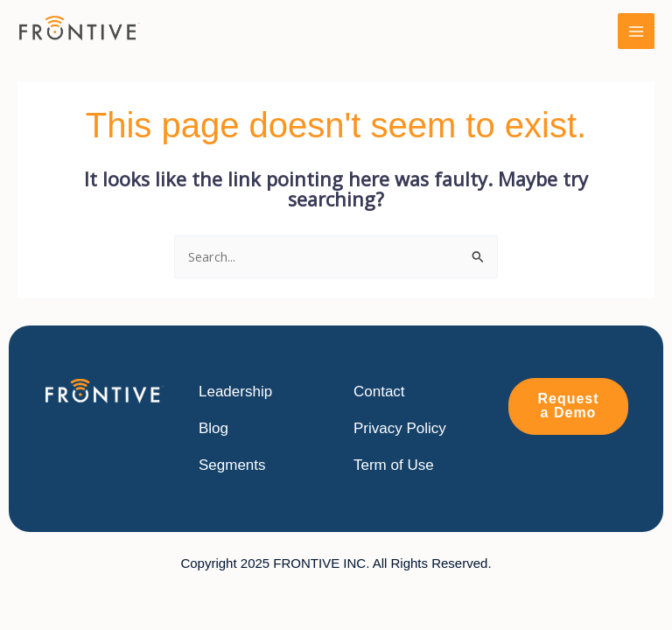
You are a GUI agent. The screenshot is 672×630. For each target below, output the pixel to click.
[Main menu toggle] (636, 31)
